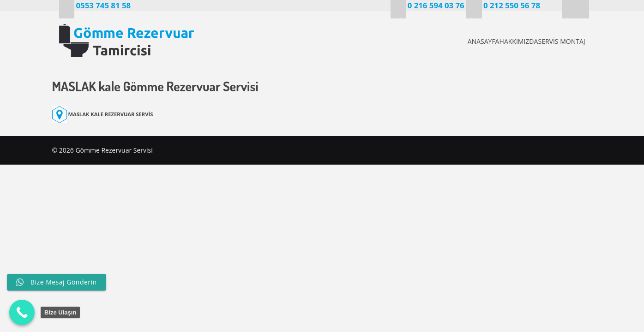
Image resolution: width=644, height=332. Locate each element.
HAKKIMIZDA (502, 41)
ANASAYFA (451, 41)
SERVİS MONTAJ (560, 41)
